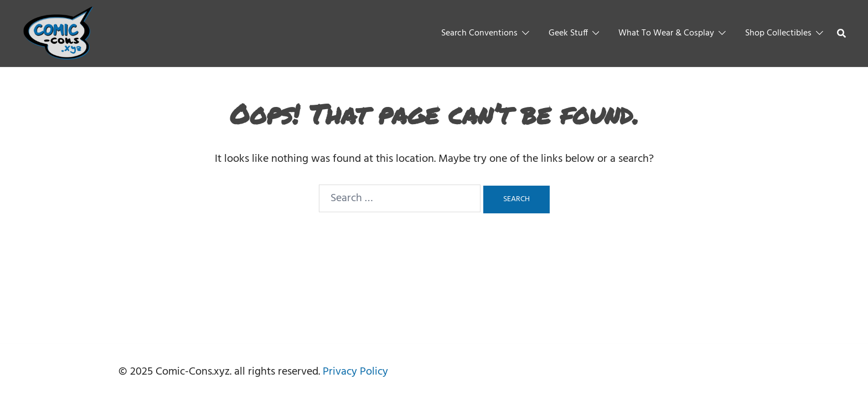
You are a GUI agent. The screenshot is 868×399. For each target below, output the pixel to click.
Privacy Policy (355, 372)
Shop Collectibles (778, 33)
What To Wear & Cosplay (666, 33)
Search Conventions (479, 33)
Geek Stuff (568, 33)
